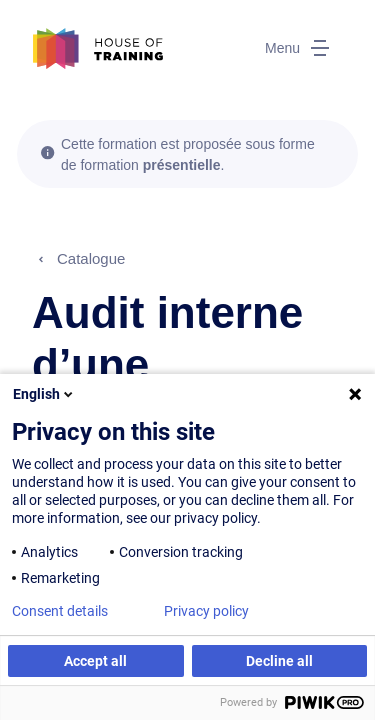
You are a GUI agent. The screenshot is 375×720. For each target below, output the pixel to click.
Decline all (279, 661)
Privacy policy (206, 611)
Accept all (95, 661)
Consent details (60, 611)
